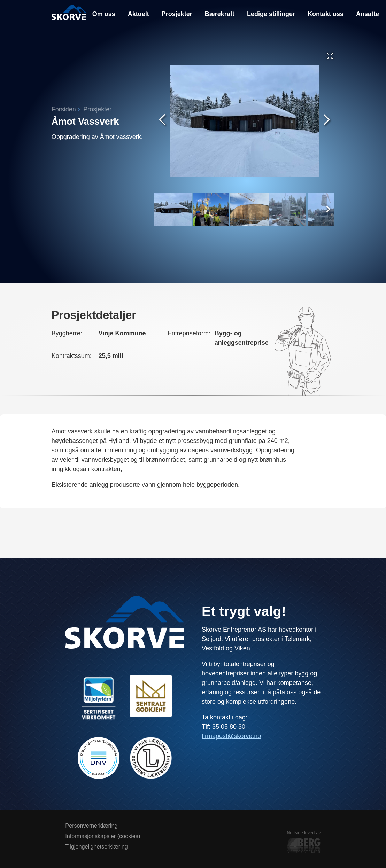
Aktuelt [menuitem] (138, 14)
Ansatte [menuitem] (368, 14)
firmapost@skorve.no (231, 736)
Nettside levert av (304, 843)
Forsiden (64, 109)
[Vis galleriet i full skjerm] (330, 57)
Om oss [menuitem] (104, 14)
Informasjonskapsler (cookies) (103, 836)
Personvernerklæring (91, 826)
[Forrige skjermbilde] (162, 121)
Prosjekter (97, 109)
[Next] (327, 208)
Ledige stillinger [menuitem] (271, 14)
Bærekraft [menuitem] (220, 14)
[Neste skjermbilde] (327, 121)
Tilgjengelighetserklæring (96, 846)
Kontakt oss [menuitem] (326, 14)
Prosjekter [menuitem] (177, 14)
